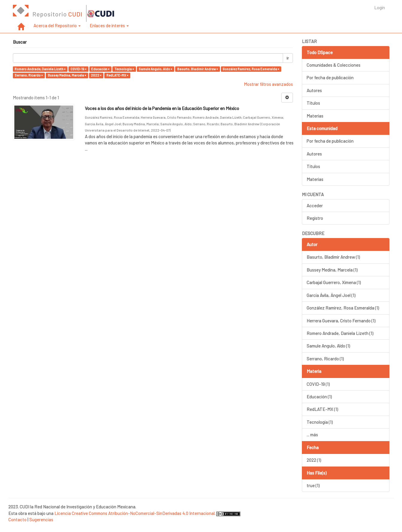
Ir (288, 58)
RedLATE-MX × (117, 75)
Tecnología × (124, 69)
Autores (314, 90)
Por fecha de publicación (330, 77)
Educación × (100, 69)
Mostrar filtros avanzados (268, 84)
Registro (315, 218)
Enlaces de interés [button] (109, 25)
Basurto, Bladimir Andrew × (198, 69)
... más (312, 435)
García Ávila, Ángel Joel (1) (331, 295)
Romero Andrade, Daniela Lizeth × (40, 69)
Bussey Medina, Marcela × (67, 75)
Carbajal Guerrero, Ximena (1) (334, 282)
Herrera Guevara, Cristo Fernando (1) (341, 321)
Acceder (315, 205)
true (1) (313, 485)
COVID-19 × (78, 69)
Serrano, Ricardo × (29, 75)
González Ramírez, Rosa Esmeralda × (251, 69)
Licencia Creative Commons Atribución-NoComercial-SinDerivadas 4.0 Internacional (134, 513)
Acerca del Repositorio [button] (57, 25)
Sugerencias (41, 519)
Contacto (17, 519)
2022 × (96, 75)
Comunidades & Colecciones (334, 65)
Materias (315, 116)
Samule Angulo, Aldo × (155, 69)
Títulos (313, 103)
